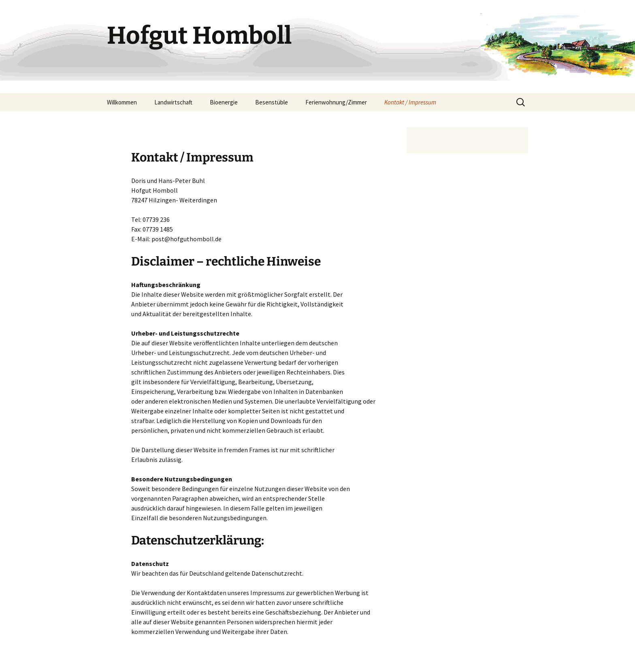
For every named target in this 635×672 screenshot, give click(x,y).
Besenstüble (272, 102)
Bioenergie (224, 102)
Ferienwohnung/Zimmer (336, 102)
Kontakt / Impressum (410, 102)
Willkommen (122, 102)
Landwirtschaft (173, 102)
